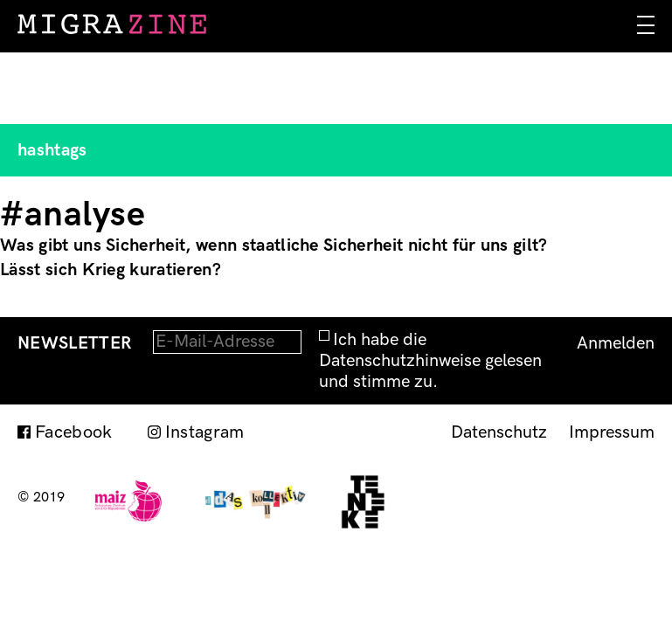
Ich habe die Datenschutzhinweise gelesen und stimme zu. (430, 361)
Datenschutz (499, 432)
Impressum (612, 432)
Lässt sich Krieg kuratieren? (111, 270)
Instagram (205, 432)
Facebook (74, 432)
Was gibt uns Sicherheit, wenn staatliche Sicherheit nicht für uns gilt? (274, 245)
